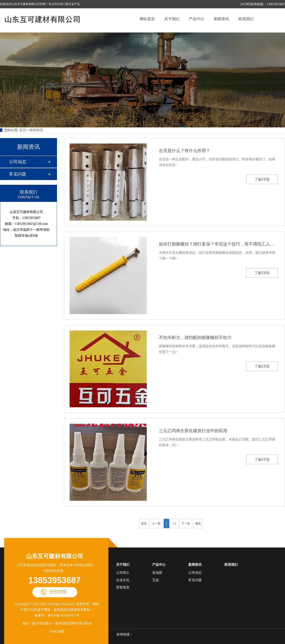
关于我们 (172, 19)
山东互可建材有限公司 (55, 556)
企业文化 (123, 580)
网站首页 (147, 19)
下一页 (186, 524)
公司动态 (18, 162)
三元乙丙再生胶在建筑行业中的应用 (193, 431)
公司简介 (123, 573)
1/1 (174, 524)
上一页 (156, 524)
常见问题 (18, 174)
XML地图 (57, 632)
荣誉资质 (123, 587)
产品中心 (197, 19)
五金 (156, 580)
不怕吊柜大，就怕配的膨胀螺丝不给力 (195, 338)
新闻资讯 (221, 19)
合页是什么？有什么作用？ (185, 151)
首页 (23, 130)
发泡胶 (157, 573)
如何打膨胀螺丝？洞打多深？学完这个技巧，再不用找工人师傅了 (218, 244)
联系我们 (246, 19)
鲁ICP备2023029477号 (64, 615)
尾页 (198, 524)
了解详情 (262, 179)
